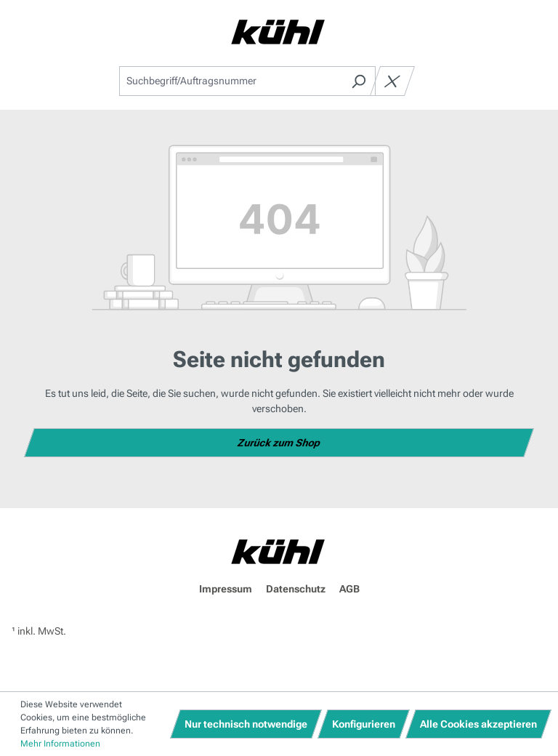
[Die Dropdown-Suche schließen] (392, 81)
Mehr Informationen (60, 744)
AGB (349, 589)
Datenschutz (296, 589)
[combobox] (231, 81)
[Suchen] (359, 81)
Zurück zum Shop (279, 443)
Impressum (226, 589)
